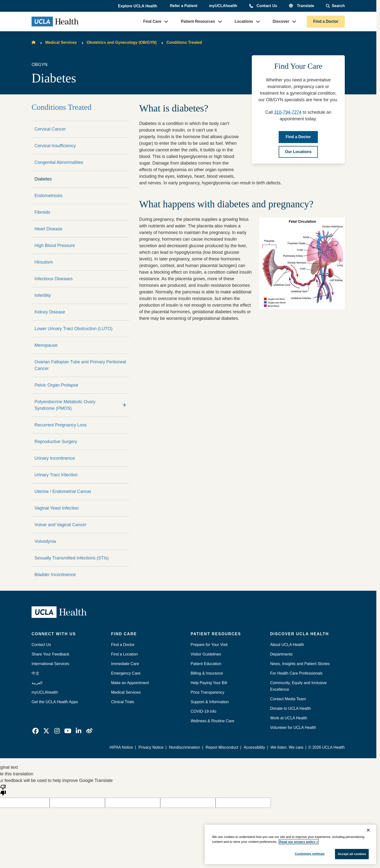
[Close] (368, 830)
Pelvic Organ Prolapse (56, 385)
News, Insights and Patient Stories (300, 664)
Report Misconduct (222, 747)
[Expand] (125, 405)
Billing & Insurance (207, 673)
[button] (138, 6)
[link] (35, 731)
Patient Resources (198, 21)
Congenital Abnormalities (59, 162)
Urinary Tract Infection (56, 475)
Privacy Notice (151, 747)
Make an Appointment (130, 683)
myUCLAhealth (223, 6)
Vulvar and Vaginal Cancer (60, 525)
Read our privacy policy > (299, 842)
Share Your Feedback (50, 654)
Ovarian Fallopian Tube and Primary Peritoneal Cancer (80, 365)
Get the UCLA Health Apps (55, 702)
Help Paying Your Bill (209, 683)
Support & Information (210, 702)
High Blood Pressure (55, 245)
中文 (35, 673)
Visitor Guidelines (206, 654)
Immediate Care (125, 664)
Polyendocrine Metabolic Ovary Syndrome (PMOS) (65, 405)
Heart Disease (48, 229)
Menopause (46, 345)
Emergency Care (126, 673)
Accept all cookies (352, 854)
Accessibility (254, 747)
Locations (244, 21)
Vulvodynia (45, 541)
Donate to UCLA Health (290, 708)
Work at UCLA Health (289, 718)
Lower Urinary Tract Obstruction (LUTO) (74, 329)
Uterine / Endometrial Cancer (63, 491)
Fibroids (42, 212)
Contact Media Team (288, 699)
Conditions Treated (184, 42)
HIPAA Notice (121, 747)
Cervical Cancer (50, 129)
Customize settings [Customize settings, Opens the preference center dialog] (310, 854)
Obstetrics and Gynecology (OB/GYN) (122, 42)
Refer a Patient (184, 6)
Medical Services (61, 42)
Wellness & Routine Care (212, 721)
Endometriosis (48, 196)
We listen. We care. (288, 747)
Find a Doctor (326, 21)
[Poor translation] (3, 790)
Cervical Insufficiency (55, 146)
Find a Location (124, 654)
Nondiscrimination (185, 747)
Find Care (152, 21)
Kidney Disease (50, 312)
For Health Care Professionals (296, 673)
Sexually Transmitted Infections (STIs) (72, 558)
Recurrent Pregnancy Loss (61, 425)
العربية (37, 683)
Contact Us (267, 6)
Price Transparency (207, 692)
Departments (281, 654)
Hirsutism (44, 262)
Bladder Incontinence (55, 575)
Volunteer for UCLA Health (293, 728)
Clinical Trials (123, 702)
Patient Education (206, 664)
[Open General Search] (335, 6)
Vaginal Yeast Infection (57, 508)
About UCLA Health (287, 645)
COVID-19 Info (203, 711)
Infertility (43, 295)
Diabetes (43, 179)
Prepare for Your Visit (209, 645)
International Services (50, 664)
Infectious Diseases (54, 279)
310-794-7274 (288, 112)
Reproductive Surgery (56, 442)
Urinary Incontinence (55, 458)
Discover (281, 21)
